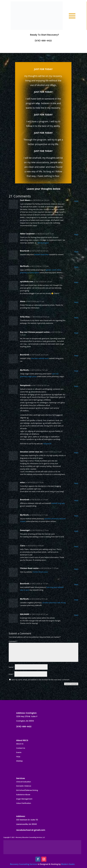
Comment (13, 641)
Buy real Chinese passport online (35, 332)
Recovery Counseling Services (24, 864)
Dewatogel (25, 530)
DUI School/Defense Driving (27, 790)
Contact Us (21, 748)
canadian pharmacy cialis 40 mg (54, 603)
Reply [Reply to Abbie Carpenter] (76, 235)
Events (19, 752)
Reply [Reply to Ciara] (76, 546)
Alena (23, 301)
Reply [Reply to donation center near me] (76, 453)
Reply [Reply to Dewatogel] (76, 531)
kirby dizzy (25, 317)
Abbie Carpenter (27, 234)
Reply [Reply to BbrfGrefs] (76, 267)
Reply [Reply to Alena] (76, 302)
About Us (20, 744)
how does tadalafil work (40, 358)
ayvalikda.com (27, 281)
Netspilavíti (25, 385)
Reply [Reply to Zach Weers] (76, 201)
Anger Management (24, 799)
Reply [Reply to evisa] (76, 483)
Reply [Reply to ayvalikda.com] (76, 282)
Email (11, 674)
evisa (22, 482)
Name (12, 667)
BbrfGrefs (24, 266)
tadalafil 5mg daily (58, 503)
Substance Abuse (23, 795)
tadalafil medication (42, 255)
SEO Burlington (43, 243)
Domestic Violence (24, 786)
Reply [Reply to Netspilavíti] (76, 386)
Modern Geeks (68, 864)
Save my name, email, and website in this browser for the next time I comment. (40, 680)
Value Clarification (24, 803)
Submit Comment (71, 684)
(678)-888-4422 (43, 41)
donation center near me (31, 452)
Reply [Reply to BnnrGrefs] (76, 252)
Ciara (22, 546)
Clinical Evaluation (24, 782)
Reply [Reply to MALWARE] (76, 615)
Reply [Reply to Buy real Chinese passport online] (76, 333)
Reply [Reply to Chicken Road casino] (76, 569)
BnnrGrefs (25, 251)
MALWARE (25, 614)
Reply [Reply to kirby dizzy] (76, 318)
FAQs (18, 757)
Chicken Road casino (29, 568)
